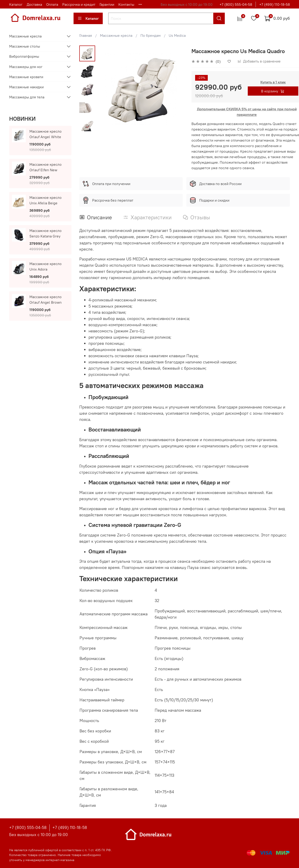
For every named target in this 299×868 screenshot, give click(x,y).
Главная (86, 35)
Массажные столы (25, 46)
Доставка (34, 4)
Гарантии (107, 4)
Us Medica (177, 35)
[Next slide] (87, 127)
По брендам (151, 35)
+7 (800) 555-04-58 (236, 4)
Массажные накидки (26, 87)
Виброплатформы (24, 56)
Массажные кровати (26, 77)
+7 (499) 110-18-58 (275, 4)
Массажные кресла (116, 35)
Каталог (16, 4)
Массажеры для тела (27, 97)
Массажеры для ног (26, 67)
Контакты (126, 4)
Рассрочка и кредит (79, 4)
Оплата (52, 4)
